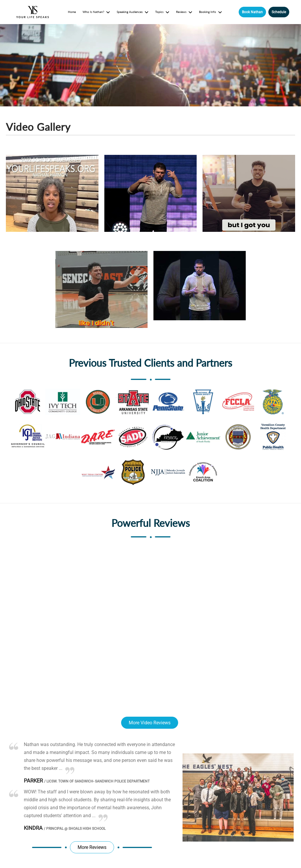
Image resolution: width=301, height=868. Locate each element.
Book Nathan (252, 12)
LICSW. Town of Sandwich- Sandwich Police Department (97, 781)
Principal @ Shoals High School (75, 829)
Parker (33, 781)
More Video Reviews (150, 723)
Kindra (33, 828)
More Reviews (92, 847)
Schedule (279, 12)
